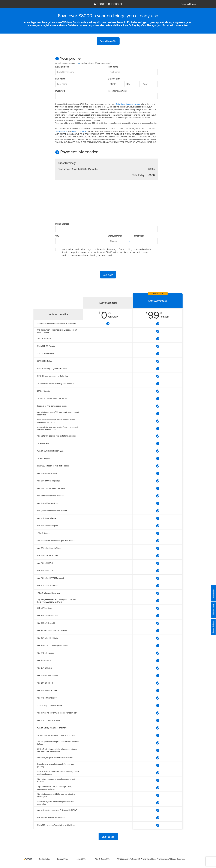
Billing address (62, 224)
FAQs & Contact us (102, 859)
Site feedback (213, 609)
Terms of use (81, 859)
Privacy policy (63, 859)
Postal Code (139, 236)
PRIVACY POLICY (79, 131)
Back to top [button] (108, 837)
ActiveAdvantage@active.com (128, 104)
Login (79, 63)
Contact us (213, 593)
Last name (60, 79)
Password (60, 91)
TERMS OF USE (61, 131)
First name (113, 67)
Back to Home (188, 4)
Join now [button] (108, 275)
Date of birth (114, 79)
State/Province (115, 236)
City (57, 236)
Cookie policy (44, 859)
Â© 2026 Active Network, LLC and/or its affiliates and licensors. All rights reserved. (151, 859)
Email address (62, 67)
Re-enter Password (117, 91)
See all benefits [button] (108, 41)
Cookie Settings (213, 627)
